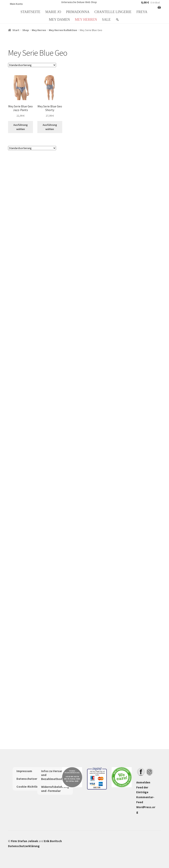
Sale (106, 20)
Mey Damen (59, 20)
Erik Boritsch (53, 841)
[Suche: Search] (118, 20)
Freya (142, 12)
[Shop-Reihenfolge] (32, 65)
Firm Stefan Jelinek (24, 841)
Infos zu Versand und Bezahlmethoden (53, 775)
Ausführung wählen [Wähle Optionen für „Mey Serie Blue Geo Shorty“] (50, 127)
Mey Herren (86, 20)
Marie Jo (53, 12)
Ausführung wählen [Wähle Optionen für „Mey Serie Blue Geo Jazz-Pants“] (20, 127)
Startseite (30, 12)
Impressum (24, 771)
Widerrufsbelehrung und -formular (55, 789)
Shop (26, 30)
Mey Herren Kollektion (63, 30)
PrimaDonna (78, 12)
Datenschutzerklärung (32, 779)
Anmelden (143, 782)
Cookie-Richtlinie (29, 786)
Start (16, 30)
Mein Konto (16, 4)
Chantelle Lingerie (113, 12)
